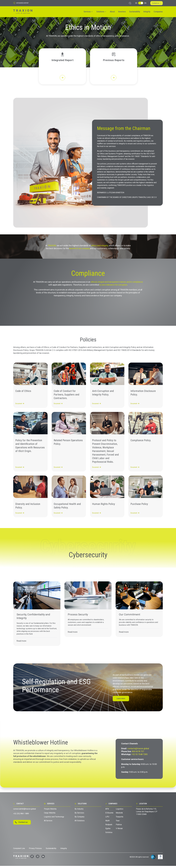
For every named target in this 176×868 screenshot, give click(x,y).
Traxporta (119, 819)
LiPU (107, 819)
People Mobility (50, 811)
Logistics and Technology (54, 819)
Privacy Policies (35, 850)
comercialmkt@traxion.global (25, 811)
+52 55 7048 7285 (140, 756)
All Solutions (80, 823)
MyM (107, 823)
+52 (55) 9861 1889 (21, 816)
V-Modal (119, 831)
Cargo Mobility (50, 815)
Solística (109, 834)
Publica (119, 827)
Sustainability (135, 12)
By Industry (79, 811)
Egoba (108, 831)
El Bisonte (110, 815)
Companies (158, 12)
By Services (79, 815)
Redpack (109, 827)
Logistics (120, 811)
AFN (107, 811)
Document (20, 406)
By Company (80, 819)
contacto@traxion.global (138, 750)
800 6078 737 (138, 753)
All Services (48, 823)
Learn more (121, 700)
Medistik (119, 815)
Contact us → (157, 3)
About (112, 12)
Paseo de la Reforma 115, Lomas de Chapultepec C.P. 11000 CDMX (147, 814)
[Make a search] (130, 3)
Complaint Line (19, 850)
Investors (122, 12)
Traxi (118, 823)
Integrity (147, 12)
